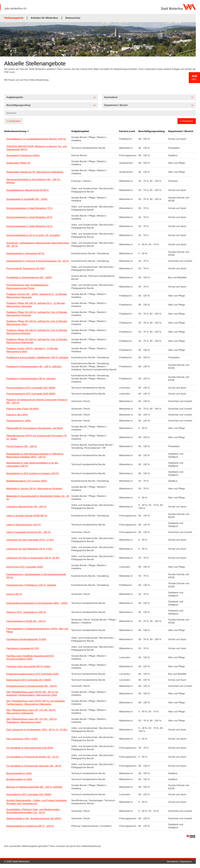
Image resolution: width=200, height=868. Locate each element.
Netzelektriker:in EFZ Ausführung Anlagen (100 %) (33, 473)
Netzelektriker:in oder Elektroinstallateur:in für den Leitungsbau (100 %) (32, 464)
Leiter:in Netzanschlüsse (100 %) (24, 525)
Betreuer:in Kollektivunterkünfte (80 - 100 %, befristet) (34, 787)
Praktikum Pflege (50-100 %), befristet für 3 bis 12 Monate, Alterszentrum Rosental (37, 314)
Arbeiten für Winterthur (44, 18)
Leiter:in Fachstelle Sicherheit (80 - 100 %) (29, 532)
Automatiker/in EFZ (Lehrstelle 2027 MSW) (29, 794)
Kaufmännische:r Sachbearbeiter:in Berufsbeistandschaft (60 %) (36, 576)
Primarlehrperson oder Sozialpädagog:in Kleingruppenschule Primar (27, 287)
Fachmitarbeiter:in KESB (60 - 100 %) (26, 621)
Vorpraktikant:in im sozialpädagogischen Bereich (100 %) (36, 139)
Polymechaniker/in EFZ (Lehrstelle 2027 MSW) (31, 388)
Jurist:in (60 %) (14, 594)
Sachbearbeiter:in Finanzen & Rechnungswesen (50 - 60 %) (38, 261)
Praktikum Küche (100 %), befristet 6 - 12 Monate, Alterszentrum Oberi (32, 350)
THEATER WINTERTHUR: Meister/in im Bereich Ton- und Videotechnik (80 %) (36, 148)
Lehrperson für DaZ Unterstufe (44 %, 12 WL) (30, 540)
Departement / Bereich (181, 131)
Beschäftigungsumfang (152, 131)
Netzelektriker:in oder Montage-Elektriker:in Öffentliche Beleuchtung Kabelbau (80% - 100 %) (35, 455)
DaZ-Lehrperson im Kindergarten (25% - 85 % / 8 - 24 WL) (37, 730)
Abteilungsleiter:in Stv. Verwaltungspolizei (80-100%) (34, 818)
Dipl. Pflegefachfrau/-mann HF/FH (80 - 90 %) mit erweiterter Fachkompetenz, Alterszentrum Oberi (32, 694)
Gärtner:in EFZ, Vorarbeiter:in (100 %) (26, 612)
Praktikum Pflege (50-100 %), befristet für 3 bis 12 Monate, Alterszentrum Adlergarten (37, 341)
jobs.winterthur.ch (16, 8)
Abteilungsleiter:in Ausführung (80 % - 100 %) (30, 826)
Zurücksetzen (14, 121)
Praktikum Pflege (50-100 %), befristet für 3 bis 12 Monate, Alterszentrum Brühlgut (37, 332)
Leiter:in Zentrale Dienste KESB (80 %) (27, 516)
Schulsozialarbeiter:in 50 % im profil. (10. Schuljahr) (33, 235)
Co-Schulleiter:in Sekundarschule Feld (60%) (30, 748)
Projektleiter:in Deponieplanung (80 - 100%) (29, 278)
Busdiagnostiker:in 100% (19, 779)
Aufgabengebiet (80, 131)
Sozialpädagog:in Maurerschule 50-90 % (27, 190)
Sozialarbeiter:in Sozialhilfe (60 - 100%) (27, 199)
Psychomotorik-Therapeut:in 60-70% (25, 268)
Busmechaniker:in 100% (19, 773)
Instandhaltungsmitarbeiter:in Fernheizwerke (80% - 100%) (37, 603)
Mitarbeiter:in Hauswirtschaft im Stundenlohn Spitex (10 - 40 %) (38, 498)
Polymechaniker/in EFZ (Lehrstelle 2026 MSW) (31, 394)
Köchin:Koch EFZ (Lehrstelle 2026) (25, 567)
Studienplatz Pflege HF (18, 163)
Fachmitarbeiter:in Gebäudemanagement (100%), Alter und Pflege (37, 630)
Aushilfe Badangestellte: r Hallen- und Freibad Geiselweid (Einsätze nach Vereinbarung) (36, 802)
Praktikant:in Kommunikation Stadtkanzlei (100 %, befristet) (37, 357)
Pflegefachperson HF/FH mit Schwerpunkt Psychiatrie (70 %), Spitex (36, 437)
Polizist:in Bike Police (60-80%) (23, 409)
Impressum (186, 862)
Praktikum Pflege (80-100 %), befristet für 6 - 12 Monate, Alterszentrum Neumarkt (36, 305)
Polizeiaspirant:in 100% (19, 421)
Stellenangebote (14, 18)
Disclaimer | (174, 862)
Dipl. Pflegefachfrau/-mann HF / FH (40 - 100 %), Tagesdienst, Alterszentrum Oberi (32, 721)
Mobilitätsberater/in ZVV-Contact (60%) (27, 481)
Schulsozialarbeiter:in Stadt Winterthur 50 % (29, 226)
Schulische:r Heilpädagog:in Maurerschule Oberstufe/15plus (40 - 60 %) (38, 244)
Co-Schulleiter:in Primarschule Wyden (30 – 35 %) (33, 757)
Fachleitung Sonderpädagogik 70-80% (26, 639)
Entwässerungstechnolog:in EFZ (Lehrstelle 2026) (32, 674)
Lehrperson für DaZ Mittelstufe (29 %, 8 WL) (29, 549)
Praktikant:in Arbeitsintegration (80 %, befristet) (31, 379)
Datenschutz (73, 18)
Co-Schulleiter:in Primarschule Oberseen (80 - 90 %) (34, 766)
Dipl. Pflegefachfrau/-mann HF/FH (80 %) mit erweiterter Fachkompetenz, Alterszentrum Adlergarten (36, 703)
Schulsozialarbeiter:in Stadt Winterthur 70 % (29, 208)
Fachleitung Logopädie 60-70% (23, 648)
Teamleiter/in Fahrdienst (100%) (23, 155)
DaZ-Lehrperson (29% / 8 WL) (22, 739)
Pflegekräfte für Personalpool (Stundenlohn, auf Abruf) (35, 428)
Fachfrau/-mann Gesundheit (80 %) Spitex (28, 666)
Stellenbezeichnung (17, 131)
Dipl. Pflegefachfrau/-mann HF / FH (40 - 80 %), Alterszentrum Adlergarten (31, 712)
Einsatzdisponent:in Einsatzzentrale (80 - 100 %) (32, 686)
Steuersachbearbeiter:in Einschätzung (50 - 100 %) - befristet (34, 181)
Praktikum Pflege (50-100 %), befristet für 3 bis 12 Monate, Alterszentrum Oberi (37, 323)
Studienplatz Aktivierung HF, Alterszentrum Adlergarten (35, 172)
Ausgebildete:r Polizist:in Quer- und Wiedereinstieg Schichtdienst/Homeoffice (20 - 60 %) (33, 811)
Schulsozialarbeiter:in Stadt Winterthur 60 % (29, 217)
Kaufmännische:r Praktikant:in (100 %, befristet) (31, 585)
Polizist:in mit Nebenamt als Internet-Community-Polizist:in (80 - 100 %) (37, 401)
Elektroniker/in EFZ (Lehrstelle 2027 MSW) (29, 680)
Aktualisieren (187, 121)
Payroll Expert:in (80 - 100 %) (22, 446)
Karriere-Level (127, 131)
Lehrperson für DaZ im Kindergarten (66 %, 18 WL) (33, 558)
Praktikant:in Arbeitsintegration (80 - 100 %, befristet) (34, 367)
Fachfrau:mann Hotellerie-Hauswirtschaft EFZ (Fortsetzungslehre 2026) (30, 657)
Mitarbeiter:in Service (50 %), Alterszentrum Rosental (34, 489)
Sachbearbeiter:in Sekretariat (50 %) (25, 253)
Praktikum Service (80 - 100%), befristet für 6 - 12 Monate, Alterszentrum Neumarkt (37, 296)
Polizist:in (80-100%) (17, 415)
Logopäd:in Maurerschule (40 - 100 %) (26, 507)
